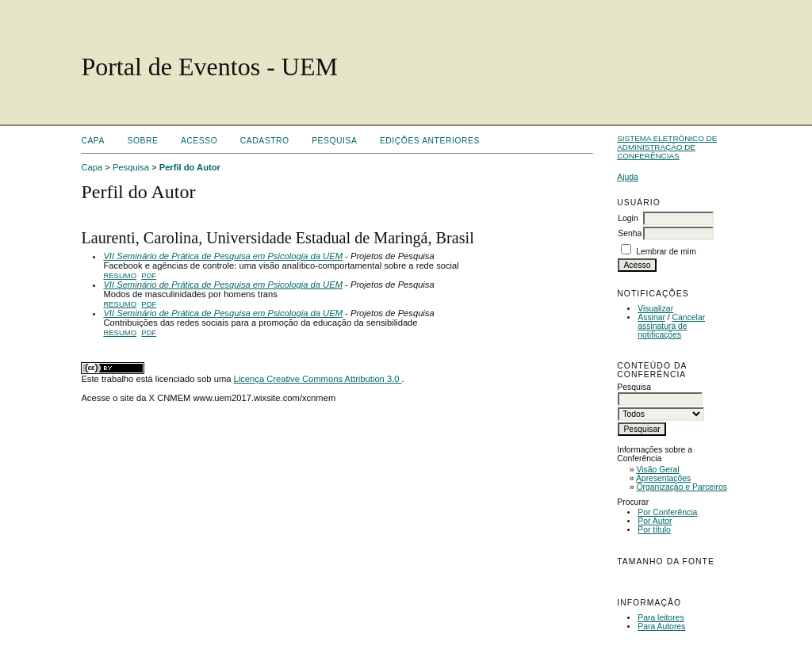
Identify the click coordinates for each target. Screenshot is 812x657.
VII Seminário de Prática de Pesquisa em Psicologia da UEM (223, 256)
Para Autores (661, 626)
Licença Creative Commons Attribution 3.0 (318, 379)
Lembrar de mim (666, 252)
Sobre (142, 141)
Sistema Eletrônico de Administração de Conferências (667, 147)
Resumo (120, 275)
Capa (93, 141)
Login (628, 218)
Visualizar (655, 309)
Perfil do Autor (190, 167)
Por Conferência (667, 512)
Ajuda (628, 177)
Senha (630, 233)
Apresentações (663, 478)
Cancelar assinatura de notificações (671, 326)
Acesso (199, 141)
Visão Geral (658, 470)
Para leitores (661, 618)
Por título (654, 530)
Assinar (651, 317)
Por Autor (655, 521)
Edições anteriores (430, 141)
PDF (149, 275)
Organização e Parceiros (682, 487)
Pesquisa (334, 141)
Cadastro (265, 141)
